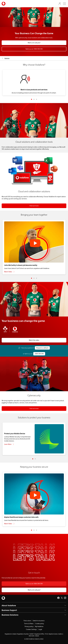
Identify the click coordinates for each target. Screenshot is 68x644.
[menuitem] (6, 58)
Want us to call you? (34, 43)
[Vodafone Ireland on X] (62, 598)
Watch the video (34, 340)
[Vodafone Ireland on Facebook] (58, 598)
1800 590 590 (39, 354)
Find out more (34, 206)
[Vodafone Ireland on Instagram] (65, 598)
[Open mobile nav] (64, 4)
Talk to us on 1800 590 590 (34, 49)
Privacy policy (29, 626)
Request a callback (42, 348)
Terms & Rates (29, 624)
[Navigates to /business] (4, 4)
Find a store (27, 621)
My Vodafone (39, 626)
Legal (40, 629)
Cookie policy (40, 624)
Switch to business (39, 621)
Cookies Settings (31, 629)
